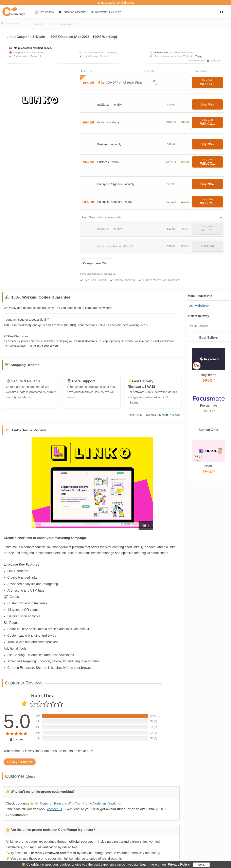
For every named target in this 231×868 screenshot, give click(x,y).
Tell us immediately (18, 325)
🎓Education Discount (72, 12)
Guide (199, 56)
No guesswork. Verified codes (115, 3)
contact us (109, 274)
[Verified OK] (38, 53)
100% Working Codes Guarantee (41, 297)
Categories (13, 23)
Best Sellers (209, 338)
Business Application (62, 24)
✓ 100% (155, 84)
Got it (201, 865)
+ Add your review (20, 764)
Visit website (197, 306)
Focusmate (209, 406)
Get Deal (207, 246)
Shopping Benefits (25, 367)
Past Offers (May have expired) (101, 217)
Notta (209, 466)
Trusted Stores (161, 53)
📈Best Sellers (45, 12)
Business (39, 24)
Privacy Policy (179, 864)
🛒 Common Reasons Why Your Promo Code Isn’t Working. (78, 805)
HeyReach (209, 375)
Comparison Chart (96, 263)
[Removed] (35, 56)
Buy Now (207, 104)
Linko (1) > (87, 71)
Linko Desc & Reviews (29, 432)
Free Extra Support (95, 280)
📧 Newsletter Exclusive (106, 12)
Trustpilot (173, 417)
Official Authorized (124, 280)
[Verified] (104, 56)
